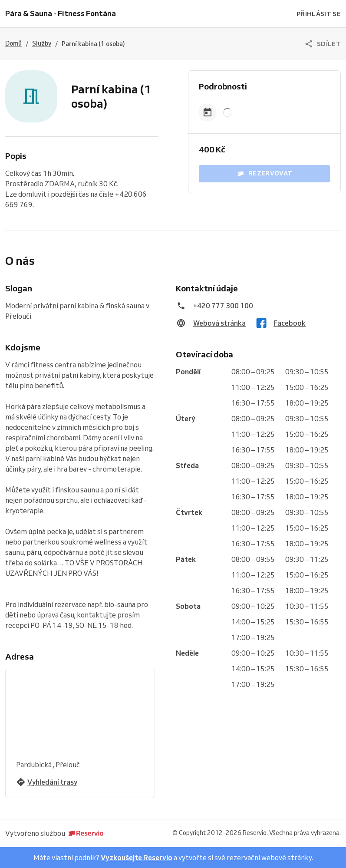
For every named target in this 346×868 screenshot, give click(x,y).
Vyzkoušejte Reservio (137, 858)
